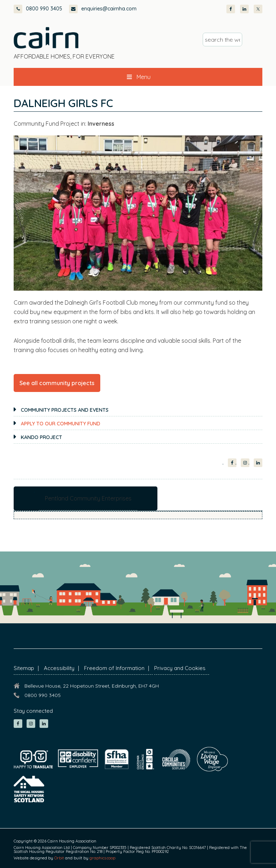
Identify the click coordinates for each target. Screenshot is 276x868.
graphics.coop (102, 858)
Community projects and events (65, 410)
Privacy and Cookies (180, 668)
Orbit (59, 858)
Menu (138, 77)
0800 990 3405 (38, 9)
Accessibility (59, 668)
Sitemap (24, 668)
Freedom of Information (114, 668)
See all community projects (57, 383)
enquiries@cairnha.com (103, 9)
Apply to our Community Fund (61, 424)
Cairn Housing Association (46, 38)
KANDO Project (42, 437)
